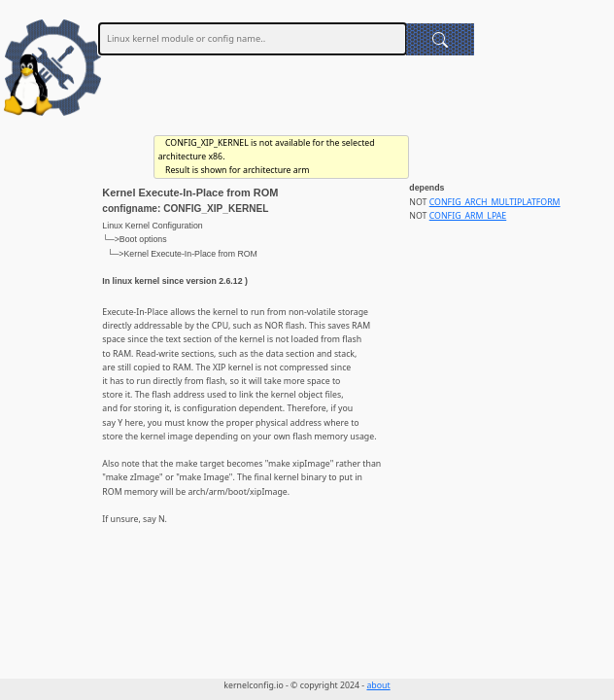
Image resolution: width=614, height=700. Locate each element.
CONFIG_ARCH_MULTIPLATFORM (495, 202)
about (378, 685)
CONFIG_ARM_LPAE (468, 216)
